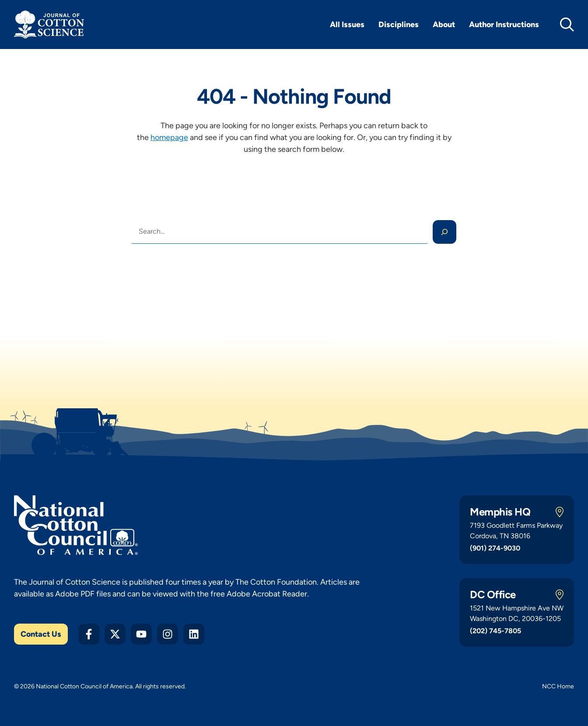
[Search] (444, 232)
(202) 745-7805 (495, 631)
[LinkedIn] (194, 634)
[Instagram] (168, 634)
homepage (169, 137)
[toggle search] (567, 25)
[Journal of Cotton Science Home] (49, 25)
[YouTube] (141, 634)
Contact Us (41, 634)
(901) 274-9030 (495, 548)
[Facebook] (89, 634)
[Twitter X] (115, 634)
